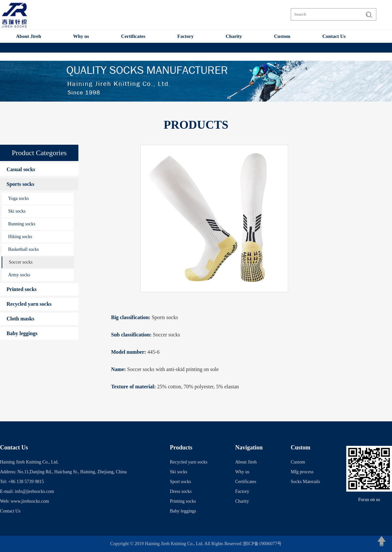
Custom (282, 36)
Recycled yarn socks (29, 304)
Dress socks (181, 491)
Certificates (133, 36)
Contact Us (334, 36)
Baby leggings (22, 333)
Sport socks (180, 482)
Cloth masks (20, 319)
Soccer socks (21, 262)
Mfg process (302, 472)
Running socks (22, 224)
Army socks (19, 275)
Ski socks (17, 211)
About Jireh (29, 36)
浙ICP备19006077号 (262, 544)
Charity (234, 36)
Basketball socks (24, 249)
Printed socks (22, 289)
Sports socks (20, 184)
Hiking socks (20, 237)
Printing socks (183, 501)
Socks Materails (305, 482)
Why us (81, 36)
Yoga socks (19, 198)
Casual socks (21, 169)
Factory (186, 36)
